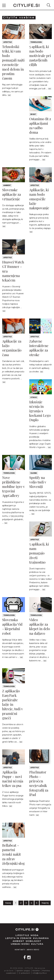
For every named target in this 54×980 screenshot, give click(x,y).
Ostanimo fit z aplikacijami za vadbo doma (40, 126)
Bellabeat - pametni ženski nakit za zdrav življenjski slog (13, 854)
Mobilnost (34, 941)
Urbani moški (20, 944)
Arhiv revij (33, 950)
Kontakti (20, 950)
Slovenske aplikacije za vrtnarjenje (12, 194)
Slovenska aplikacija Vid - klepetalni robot (12, 626)
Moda (35, 935)
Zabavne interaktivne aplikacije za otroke (39, 348)
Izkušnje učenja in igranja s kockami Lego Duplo (40, 411)
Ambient (7, 185)
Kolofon (36, 971)
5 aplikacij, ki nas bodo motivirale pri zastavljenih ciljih (40, 56)
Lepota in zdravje (19, 938)
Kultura (37, 944)
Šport (33, 114)
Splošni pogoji (23, 971)
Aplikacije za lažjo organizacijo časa (12, 348)
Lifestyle (7, 42)
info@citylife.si (40, 973)
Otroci (34, 397)
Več (9, 95)
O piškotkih (24, 973)
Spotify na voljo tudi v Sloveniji (38, 482)
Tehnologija (36, 42)
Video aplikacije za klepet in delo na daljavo (40, 626)
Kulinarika (41, 938)
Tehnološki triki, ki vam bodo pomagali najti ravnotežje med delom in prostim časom (13, 62)
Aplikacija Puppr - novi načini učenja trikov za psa (13, 779)
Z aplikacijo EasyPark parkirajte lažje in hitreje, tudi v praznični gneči (12, 704)
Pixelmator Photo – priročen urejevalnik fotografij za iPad (39, 783)
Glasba (34, 473)
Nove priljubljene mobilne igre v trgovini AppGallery (13, 487)
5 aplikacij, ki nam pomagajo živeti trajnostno (39, 553)
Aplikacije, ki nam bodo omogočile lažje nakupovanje (39, 199)
